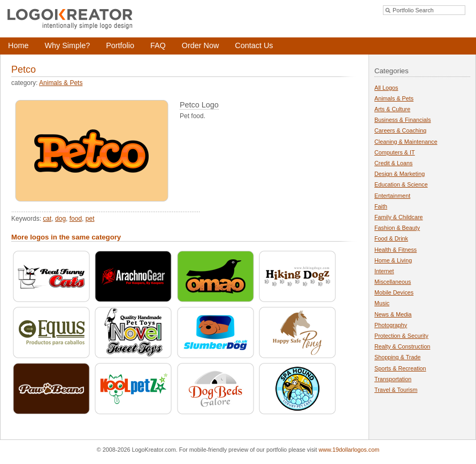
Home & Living (393, 260)
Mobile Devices (394, 292)
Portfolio (120, 45)
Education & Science (401, 184)
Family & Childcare (399, 217)
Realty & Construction (402, 346)
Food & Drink (391, 238)
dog (60, 219)
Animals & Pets (61, 83)
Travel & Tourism (396, 390)
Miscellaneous (393, 282)
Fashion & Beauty (397, 228)
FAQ (158, 45)
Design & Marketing (400, 174)
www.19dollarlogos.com (349, 450)
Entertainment (392, 196)
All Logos (386, 88)
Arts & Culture (392, 109)
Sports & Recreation (400, 368)
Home (18, 45)
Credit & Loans (393, 163)
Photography (391, 325)
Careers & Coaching (400, 130)
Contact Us (254, 45)
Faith (381, 206)
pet (90, 219)
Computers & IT (395, 152)
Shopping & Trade (397, 357)
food (76, 219)
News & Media (393, 314)
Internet (384, 271)
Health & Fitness (396, 250)
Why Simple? (67, 45)
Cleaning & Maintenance (406, 142)
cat (47, 219)
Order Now (201, 45)
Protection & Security (401, 336)
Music (382, 303)
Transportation (393, 379)
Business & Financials (403, 120)
